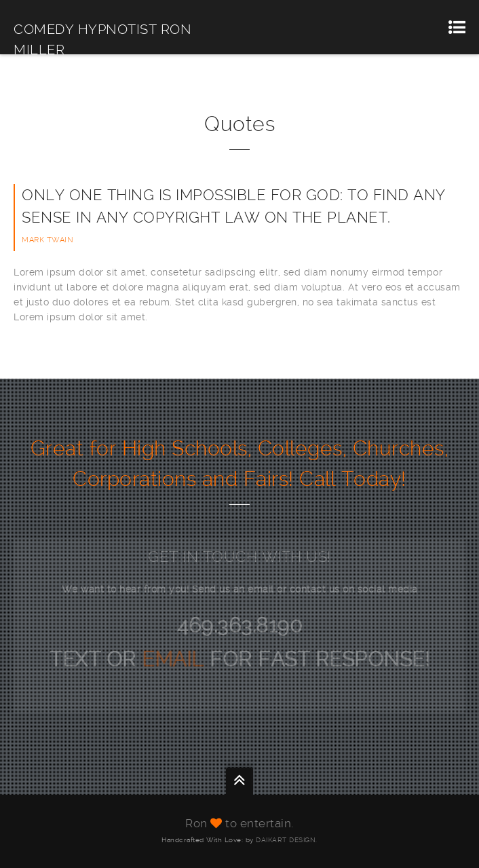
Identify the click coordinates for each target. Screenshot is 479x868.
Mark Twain (47, 240)
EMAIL (176, 659)
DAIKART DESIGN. (287, 840)
